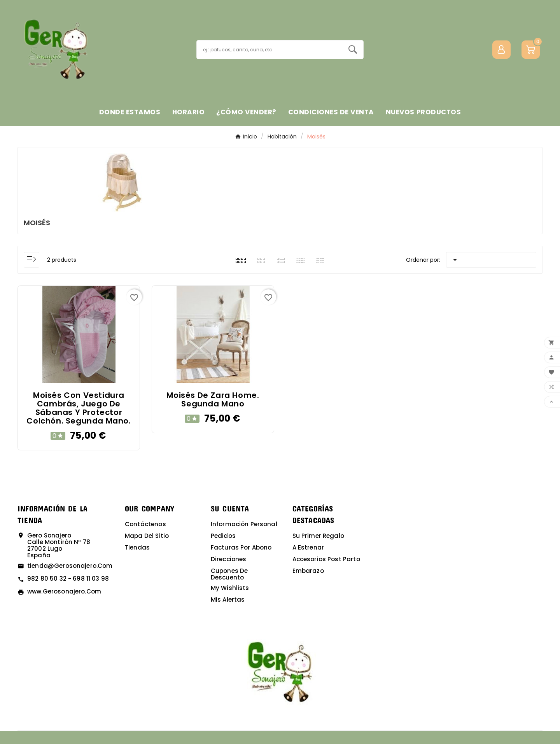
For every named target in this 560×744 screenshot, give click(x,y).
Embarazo (308, 571)
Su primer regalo (318, 536)
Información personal (244, 524)
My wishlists (230, 588)
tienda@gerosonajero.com (70, 566)
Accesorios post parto (326, 559)
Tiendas (137, 547)
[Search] (353, 49)
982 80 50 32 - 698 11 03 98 (68, 579)
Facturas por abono (241, 547)
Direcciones (229, 559)
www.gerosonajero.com (64, 591)
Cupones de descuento (229, 574)
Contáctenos (145, 524)
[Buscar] (269, 50)
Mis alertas (228, 600)
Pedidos (223, 536)
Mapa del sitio (147, 536)
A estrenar (308, 547)
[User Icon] (501, 50)
